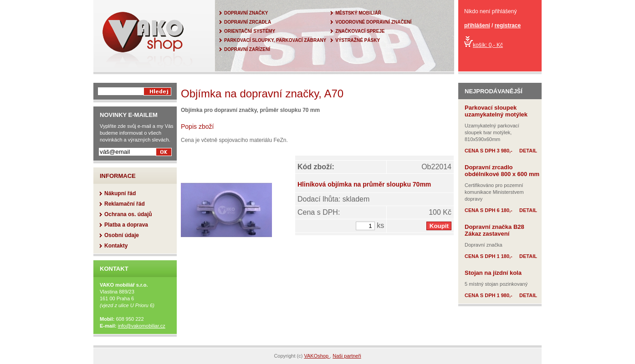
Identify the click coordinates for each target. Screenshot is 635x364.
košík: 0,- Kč (484, 45)
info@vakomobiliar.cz (142, 326)
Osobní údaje (122, 235)
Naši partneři (347, 356)
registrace (508, 25)
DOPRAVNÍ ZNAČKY (246, 13)
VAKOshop (317, 356)
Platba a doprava (126, 225)
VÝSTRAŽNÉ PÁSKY (358, 40)
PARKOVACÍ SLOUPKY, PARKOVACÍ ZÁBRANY (275, 40)
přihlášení (477, 25)
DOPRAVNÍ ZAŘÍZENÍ (247, 49)
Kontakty (116, 246)
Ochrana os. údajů (128, 214)
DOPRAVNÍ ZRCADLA (248, 22)
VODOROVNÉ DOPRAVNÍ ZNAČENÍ (373, 22)
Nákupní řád (120, 193)
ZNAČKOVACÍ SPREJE (360, 31)
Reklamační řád (125, 204)
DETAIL (528, 151)
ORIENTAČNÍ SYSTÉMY (250, 31)
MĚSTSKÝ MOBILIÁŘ (358, 13)
